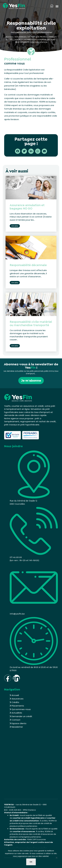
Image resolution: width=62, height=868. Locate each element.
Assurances (21, 37)
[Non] (56, 858)
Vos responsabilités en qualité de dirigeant (35, 40)
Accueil (9, 37)
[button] (57, 6)
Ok (31, 862)
